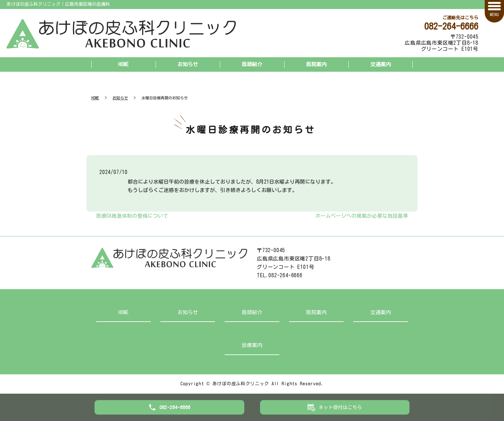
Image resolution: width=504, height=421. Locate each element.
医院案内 (316, 64)
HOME (123, 64)
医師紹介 (252, 64)
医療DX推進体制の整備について (132, 216)
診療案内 (252, 345)
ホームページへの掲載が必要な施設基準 (362, 216)
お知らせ (188, 64)
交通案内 (381, 64)
